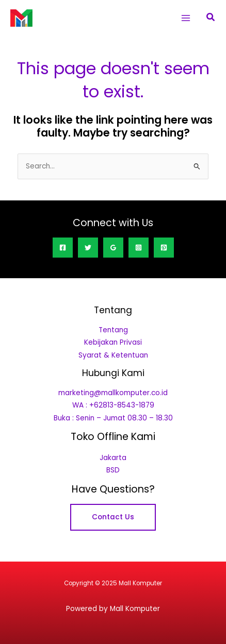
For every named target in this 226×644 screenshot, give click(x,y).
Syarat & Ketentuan (113, 355)
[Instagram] (139, 248)
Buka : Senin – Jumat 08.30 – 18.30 (113, 418)
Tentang (113, 330)
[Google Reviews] (113, 248)
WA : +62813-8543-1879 (113, 405)
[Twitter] (88, 248)
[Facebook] (63, 248)
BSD (113, 470)
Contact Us (113, 517)
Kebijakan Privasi (113, 342)
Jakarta (113, 458)
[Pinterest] (164, 248)
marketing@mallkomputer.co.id (113, 393)
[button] (211, 18)
